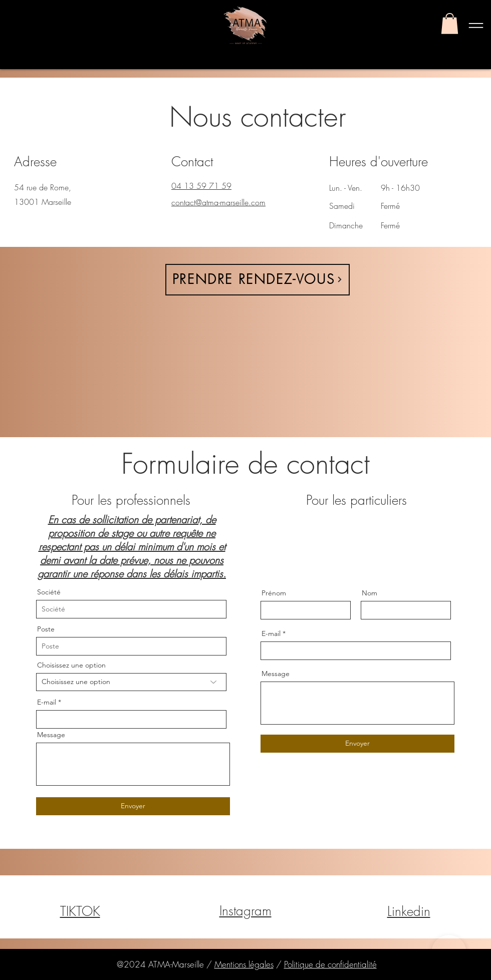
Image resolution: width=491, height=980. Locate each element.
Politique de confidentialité (330, 964)
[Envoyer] (133, 806)
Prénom (274, 593)
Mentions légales (244, 964)
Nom (370, 593)
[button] (450, 24)
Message (51, 735)
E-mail (47, 702)
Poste (46, 629)
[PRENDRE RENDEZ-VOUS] (258, 280)
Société (49, 592)
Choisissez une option (71, 665)
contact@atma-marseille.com (218, 202)
